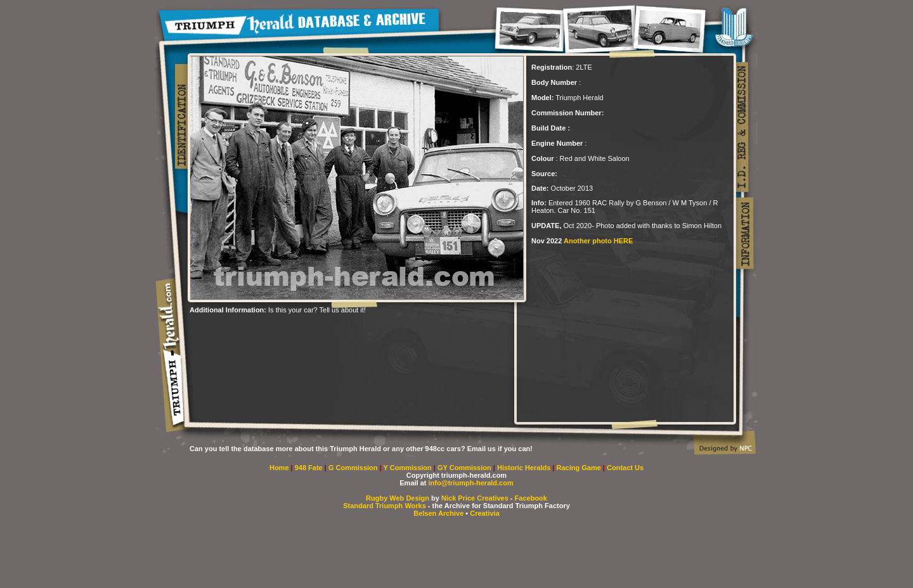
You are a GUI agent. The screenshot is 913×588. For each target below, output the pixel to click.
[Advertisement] (338, 333)
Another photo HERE (598, 241)
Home (279, 468)
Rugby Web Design (398, 498)
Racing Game (580, 468)
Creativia (484, 513)
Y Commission (409, 468)
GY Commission (464, 468)
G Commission (354, 468)
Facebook (531, 498)
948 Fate (310, 468)
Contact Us (625, 468)
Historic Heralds (525, 468)
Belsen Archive (438, 513)
